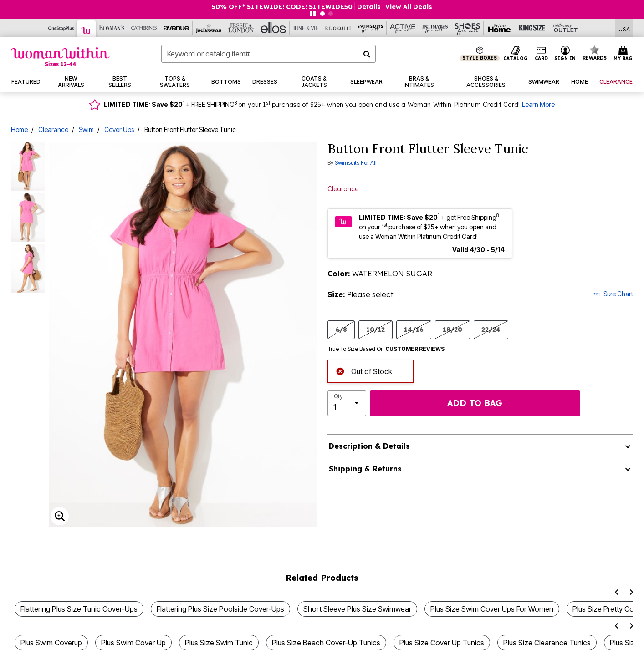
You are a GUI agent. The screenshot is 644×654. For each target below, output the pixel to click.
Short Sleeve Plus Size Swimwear (357, 609)
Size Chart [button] (613, 294)
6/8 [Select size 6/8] (341, 329)
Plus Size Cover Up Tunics (442, 643)
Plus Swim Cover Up (133, 643)
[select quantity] (347, 403)
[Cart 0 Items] (624, 54)
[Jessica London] (241, 28)
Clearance (53, 129)
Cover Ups (119, 129)
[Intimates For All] (435, 28)
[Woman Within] (87, 29)
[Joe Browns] (209, 28)
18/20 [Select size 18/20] (452, 329)
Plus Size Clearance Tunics (547, 643)
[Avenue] (176, 28)
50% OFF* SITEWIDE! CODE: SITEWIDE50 (282, 7)
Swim (86, 129)
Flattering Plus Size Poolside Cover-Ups (220, 609)
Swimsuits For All (356, 163)
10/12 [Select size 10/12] (376, 329)
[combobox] (268, 54)
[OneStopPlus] (61, 28)
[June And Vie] (306, 28)
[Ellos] (273, 28)
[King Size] (532, 28)
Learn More (538, 104)
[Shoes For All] (468, 28)
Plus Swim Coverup (51, 643)
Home (19, 129)
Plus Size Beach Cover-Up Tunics (326, 643)
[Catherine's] (144, 28)
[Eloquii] (338, 28)
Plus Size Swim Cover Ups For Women (492, 609)
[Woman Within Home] (60, 57)
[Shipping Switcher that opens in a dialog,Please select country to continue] (624, 28)
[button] (565, 54)
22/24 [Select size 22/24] (491, 329)
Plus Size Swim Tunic (219, 643)
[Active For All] (403, 28)
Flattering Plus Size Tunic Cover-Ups (79, 609)
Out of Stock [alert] (364, 370)
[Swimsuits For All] (371, 28)
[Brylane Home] (500, 28)
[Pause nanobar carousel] (313, 14)
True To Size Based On (386, 349)
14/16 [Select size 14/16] (414, 329)
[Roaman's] (112, 28)
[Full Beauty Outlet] (565, 28)
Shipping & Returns (365, 469)
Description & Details (369, 446)
